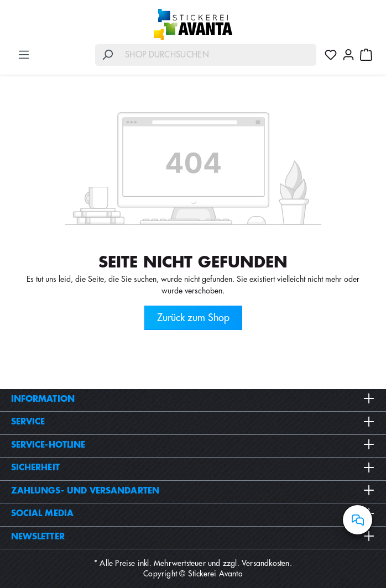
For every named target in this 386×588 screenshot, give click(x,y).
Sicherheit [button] (193, 468)
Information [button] (193, 399)
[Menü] (24, 55)
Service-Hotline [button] (193, 445)
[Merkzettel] (331, 55)
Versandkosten (266, 563)
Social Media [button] (193, 513)
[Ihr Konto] (348, 55)
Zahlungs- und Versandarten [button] (193, 491)
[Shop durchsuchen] (218, 55)
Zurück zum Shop (193, 318)
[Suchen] (107, 55)
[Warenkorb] (366, 55)
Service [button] (193, 422)
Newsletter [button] (193, 537)
